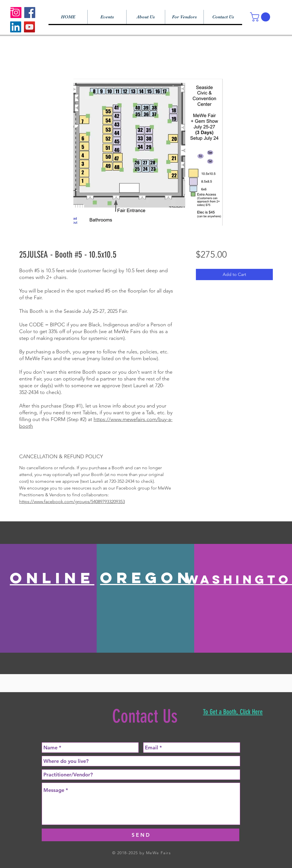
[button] (261, 17)
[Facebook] (30, 13)
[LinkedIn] (16, 27)
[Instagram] (16, 13)
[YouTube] (29, 27)
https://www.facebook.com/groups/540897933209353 (72, 501)
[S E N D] (141, 835)
